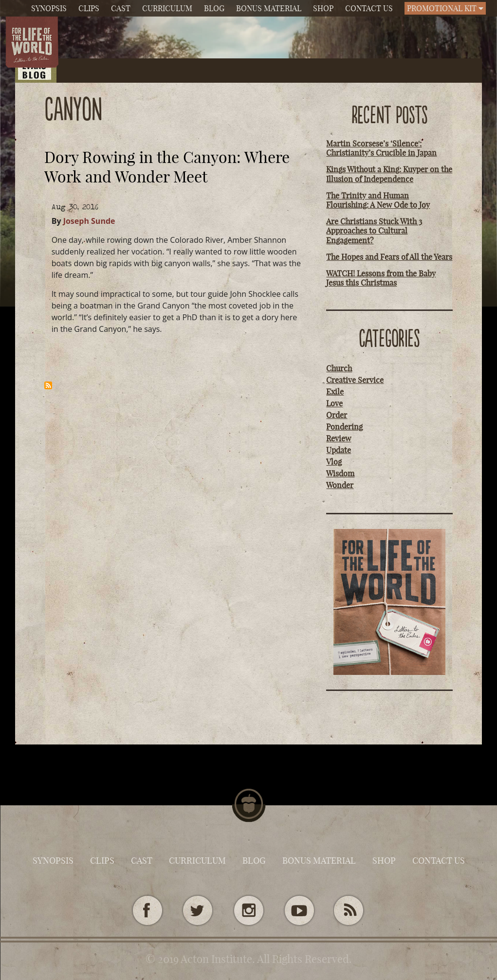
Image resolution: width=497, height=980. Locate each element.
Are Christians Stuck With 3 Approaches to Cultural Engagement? (374, 231)
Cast (121, 8)
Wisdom (340, 473)
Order (337, 415)
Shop (323, 8)
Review (339, 438)
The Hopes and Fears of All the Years (389, 257)
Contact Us (369, 8)
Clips (89, 8)
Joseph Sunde (89, 221)
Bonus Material (269, 8)
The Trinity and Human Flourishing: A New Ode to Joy (378, 200)
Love (334, 403)
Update (339, 450)
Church (339, 368)
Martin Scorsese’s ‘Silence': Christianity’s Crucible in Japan (381, 148)
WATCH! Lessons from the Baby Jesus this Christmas (381, 278)
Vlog (334, 462)
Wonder (340, 485)
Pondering (344, 427)
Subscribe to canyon (48, 385)
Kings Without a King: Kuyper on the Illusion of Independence (389, 174)
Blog (214, 8)
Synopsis (49, 8)
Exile (335, 392)
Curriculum (167, 8)
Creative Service (355, 380)
